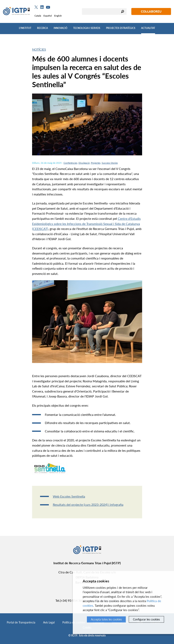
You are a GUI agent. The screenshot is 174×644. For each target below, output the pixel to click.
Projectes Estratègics (121, 28)
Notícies (39, 49)
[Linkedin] (42, 7)
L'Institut (25, 28)
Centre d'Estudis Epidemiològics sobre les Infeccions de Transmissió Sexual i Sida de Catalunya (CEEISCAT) (86, 224)
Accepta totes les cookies (106, 619)
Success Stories (110, 163)
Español (48, 16)
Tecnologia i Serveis (87, 28)
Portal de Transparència (21, 622)
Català (38, 16)
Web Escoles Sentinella (69, 496)
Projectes (96, 163)
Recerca (42, 28)
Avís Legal (49, 622)
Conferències (70, 163)
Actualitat (148, 28)
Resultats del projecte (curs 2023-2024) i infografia (88, 504)
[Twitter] (36, 7)
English (58, 16)
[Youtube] (48, 7)
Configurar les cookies (146, 619)
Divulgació (84, 163)
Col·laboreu (151, 11)
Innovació (60, 28)
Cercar (123, 11)
